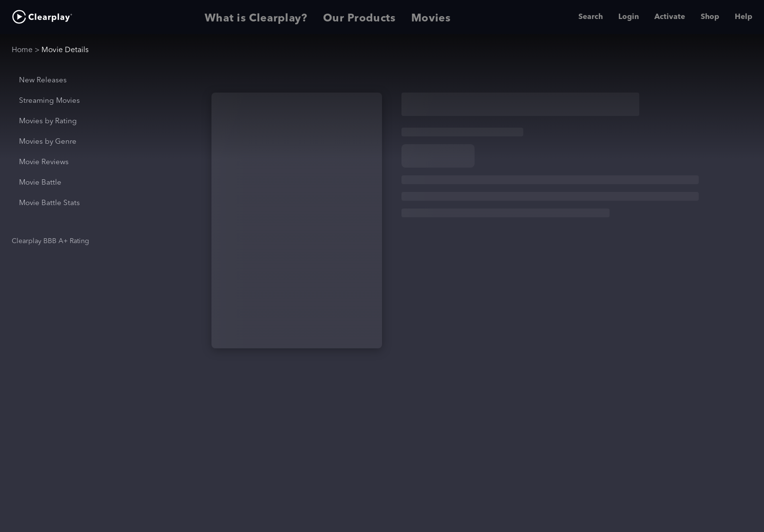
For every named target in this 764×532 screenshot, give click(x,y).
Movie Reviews (44, 162)
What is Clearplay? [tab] (256, 17)
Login (629, 17)
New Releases (43, 81)
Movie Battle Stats (49, 203)
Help (744, 17)
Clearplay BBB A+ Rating (50, 241)
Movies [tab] (431, 17)
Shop (710, 17)
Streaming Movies (49, 101)
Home (22, 50)
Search (591, 17)
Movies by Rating (48, 122)
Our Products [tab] (359, 17)
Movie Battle (40, 183)
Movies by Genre (48, 142)
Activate (670, 17)
